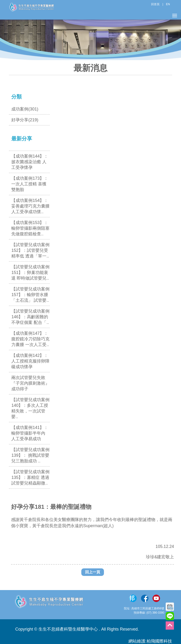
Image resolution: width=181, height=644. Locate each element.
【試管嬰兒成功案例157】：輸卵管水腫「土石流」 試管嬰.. (30, 295)
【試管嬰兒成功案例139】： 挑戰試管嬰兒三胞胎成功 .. (30, 455)
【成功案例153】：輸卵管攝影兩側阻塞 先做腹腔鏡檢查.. (30, 228)
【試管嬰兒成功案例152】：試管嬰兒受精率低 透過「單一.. (30, 250)
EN (168, 4)
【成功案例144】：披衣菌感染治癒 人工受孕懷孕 (30, 162)
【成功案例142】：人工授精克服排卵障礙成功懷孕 (30, 361)
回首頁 (155, 4)
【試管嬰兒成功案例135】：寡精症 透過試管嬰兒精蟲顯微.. (30, 477)
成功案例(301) (25, 109)
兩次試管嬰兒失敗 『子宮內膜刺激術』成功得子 (30, 383)
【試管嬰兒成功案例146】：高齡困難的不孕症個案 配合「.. (30, 317)
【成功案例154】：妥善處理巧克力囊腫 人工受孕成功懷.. (30, 206)
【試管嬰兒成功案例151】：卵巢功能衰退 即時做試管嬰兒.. (30, 273)
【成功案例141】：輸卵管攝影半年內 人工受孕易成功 (30, 433)
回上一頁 (93, 572)
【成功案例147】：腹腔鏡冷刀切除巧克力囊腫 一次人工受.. (30, 339)
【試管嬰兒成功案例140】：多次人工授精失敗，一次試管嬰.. (30, 408)
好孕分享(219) (25, 120)
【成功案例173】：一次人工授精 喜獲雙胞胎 (30, 184)
